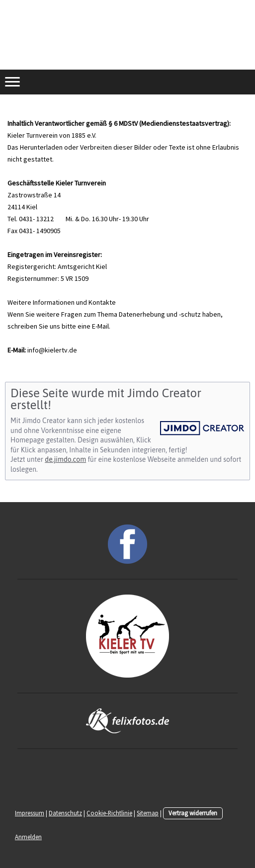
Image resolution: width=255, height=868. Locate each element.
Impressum (30, 813)
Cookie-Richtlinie (109, 813)
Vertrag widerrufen (193, 813)
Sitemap (148, 813)
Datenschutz (65, 813)
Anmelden (28, 837)
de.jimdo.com (65, 459)
